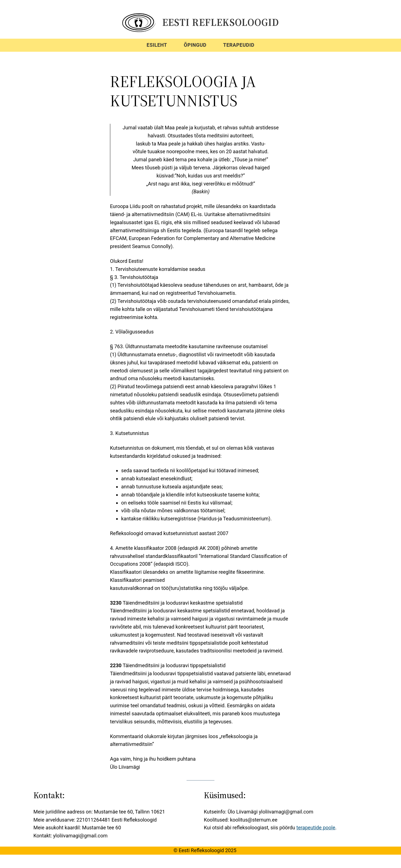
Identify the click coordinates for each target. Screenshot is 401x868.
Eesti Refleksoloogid (221, 22)
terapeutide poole (316, 828)
